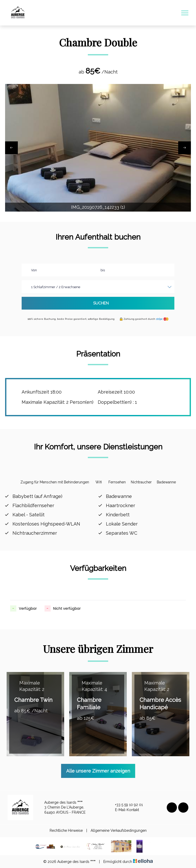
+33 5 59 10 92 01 (126, 805)
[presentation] (11, 148)
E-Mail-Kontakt (124, 810)
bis (103, 270)
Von (34, 270)
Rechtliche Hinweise (66, 830)
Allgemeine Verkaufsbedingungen (119, 830)
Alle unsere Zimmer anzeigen (98, 771)
